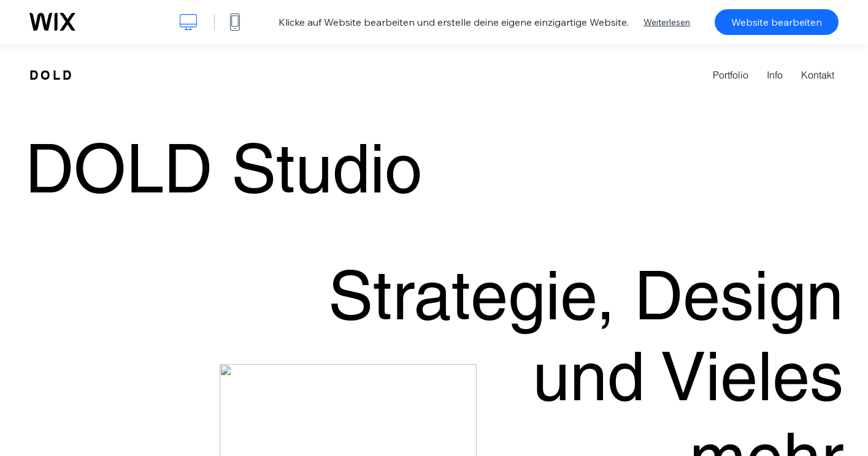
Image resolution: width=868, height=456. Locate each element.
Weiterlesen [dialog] (667, 22)
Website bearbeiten (777, 22)
